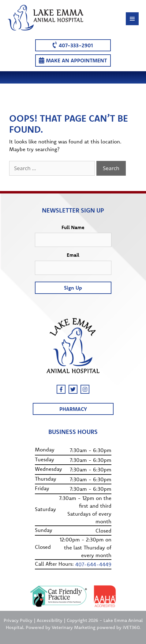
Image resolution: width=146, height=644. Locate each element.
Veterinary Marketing (74, 627)
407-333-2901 (73, 45)
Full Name (73, 227)
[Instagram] (85, 389)
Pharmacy (73, 409)
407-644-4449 (93, 564)
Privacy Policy (18, 620)
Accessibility (50, 620)
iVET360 (131, 627)
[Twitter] (73, 389)
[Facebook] (61, 389)
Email (73, 255)
